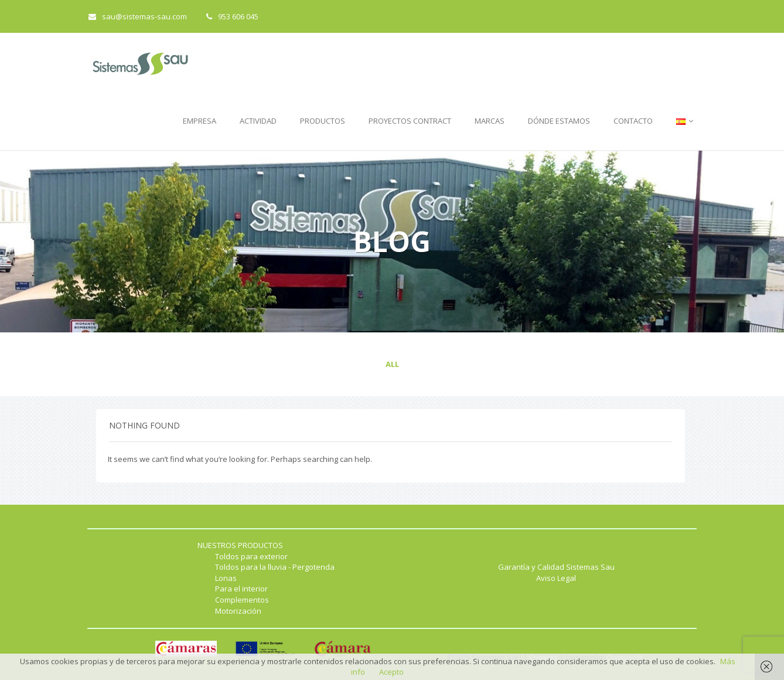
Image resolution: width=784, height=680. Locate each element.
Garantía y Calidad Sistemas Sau (556, 567)
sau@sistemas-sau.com (138, 16)
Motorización (238, 611)
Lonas (226, 578)
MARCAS (490, 121)
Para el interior (241, 589)
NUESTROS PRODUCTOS (240, 545)
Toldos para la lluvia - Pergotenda (275, 567)
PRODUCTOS (323, 121)
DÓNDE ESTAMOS (559, 121)
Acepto (391, 672)
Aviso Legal (556, 578)
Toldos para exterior (251, 556)
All (392, 364)
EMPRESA (200, 121)
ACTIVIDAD (258, 121)
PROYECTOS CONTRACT (410, 121)
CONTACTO (633, 121)
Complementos (242, 600)
